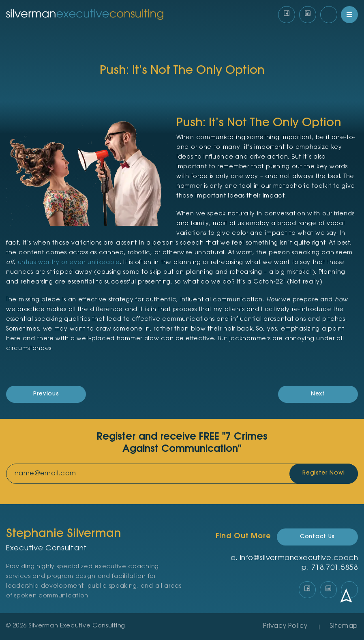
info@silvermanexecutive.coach (299, 558)
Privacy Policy (285, 626)
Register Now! (323, 474)
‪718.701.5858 (335, 568)
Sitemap (344, 626)
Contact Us (317, 537)
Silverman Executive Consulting (77, 626)
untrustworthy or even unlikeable (69, 263)
